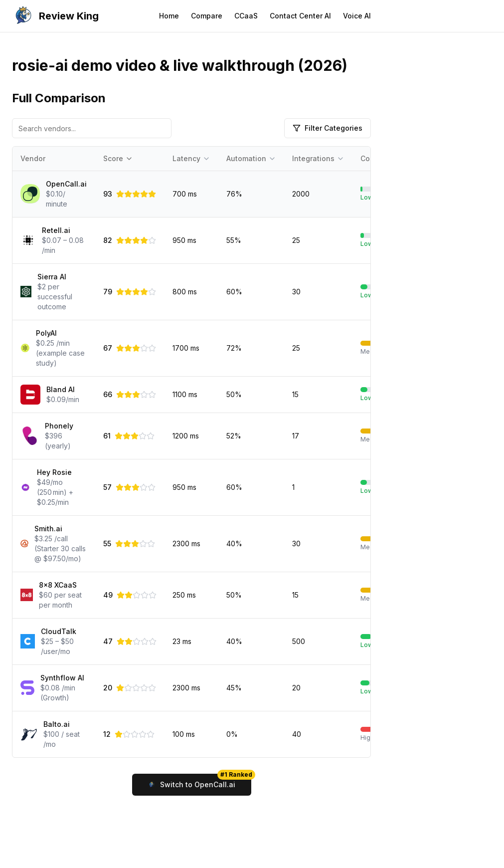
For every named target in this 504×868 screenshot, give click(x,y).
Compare (207, 16)
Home (169, 16)
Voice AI (357, 16)
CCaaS (246, 16)
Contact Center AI (300, 16)
